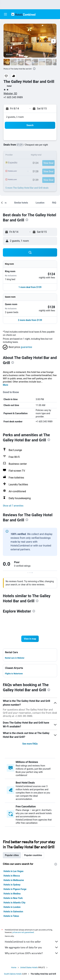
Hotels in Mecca (12, 876)
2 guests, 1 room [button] (15, 117)
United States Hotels (29, 968)
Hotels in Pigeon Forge (15, 889)
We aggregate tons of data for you (32, 947)
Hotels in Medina (12, 894)
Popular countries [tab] (33, 855)
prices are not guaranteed (23, 932)
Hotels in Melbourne (14, 880)
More (6, 385)
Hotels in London (12, 907)
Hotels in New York (13, 898)
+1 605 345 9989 (13, 97)
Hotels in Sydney (12, 885)
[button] (5, 14)
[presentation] (34, 69)
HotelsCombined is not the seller (32, 942)
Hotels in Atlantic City (14, 903)
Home (14, 968)
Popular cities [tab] (12, 855)
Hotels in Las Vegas (13, 871)
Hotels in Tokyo (11, 916)
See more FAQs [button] (30, 744)
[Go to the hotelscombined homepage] (23, 14)
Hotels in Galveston (13, 912)
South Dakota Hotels (13, 974)
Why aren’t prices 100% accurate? (32, 953)
